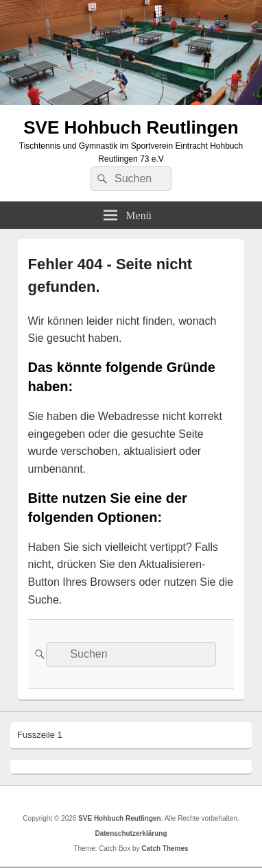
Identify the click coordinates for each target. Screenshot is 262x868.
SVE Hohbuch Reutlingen (131, 127)
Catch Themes (165, 848)
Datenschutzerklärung (131, 833)
